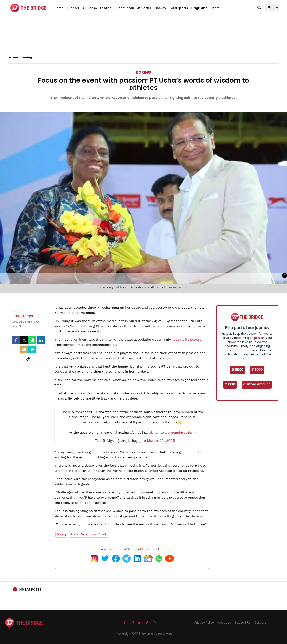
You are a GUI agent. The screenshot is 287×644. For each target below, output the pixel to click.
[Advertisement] (143, 39)
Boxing (143, 72)
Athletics (144, 8)
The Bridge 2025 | (128, 634)
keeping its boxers (186, 340)
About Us (224, 623)
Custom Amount (257, 384)
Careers (260, 623)
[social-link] (28, 359)
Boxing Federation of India (89, 534)
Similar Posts (30, 589)
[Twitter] (24, 340)
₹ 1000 (230, 384)
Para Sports (179, 8)
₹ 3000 (257, 370)
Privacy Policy (204, 623)
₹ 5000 (238, 370)
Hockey (160, 8)
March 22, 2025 (161, 441)
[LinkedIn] (41, 340)
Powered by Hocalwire (156, 634)
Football (107, 8)
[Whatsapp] (32, 340)
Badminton (125, 8)
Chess (92, 8)
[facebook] (16, 340)
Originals (200, 8)
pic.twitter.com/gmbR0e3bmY (172, 432)
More (217, 8)
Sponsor (258, 338)
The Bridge (138, 549)
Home (59, 8)
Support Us (75, 8)
